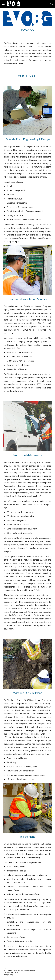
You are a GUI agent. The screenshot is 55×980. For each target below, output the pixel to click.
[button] (3, 4)
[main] (28, 30)
